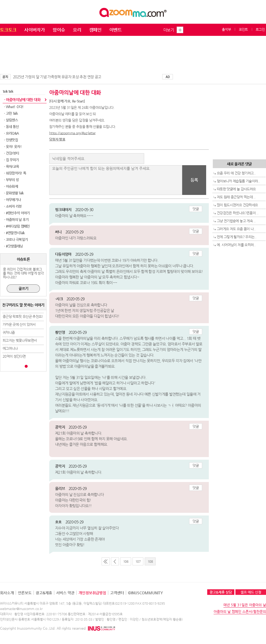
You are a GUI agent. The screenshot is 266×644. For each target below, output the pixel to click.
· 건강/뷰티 (11, 153)
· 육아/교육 (11, 166)
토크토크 (8, 30)
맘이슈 (59, 30)
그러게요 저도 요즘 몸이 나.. (236, 229)
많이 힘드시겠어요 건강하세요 (237, 205)
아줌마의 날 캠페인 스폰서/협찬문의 (240, 611)
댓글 (196, 209)
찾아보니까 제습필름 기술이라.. (238, 181)
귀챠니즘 (9, 332)
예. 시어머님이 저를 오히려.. (236, 245)
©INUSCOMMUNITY (145, 593)
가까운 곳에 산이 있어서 (19, 324)
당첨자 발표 (57, 139)
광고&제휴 (44, 593)
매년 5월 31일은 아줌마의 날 (245, 605)
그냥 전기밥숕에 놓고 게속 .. (236, 221)
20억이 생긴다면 (14, 356)
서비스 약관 (65, 593)
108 (150, 561)
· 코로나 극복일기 (16, 239)
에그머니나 (10, 348)
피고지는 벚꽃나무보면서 (20, 340)
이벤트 (115, 30)
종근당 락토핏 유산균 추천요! (23, 316)
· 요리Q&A (11, 133)
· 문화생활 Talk (14, 193)
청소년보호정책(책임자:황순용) (162, 619)
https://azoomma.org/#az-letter (72, 133)
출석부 (226, 29)
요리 (77, 30)
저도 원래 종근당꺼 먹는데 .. (236, 197)
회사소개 (7, 593)
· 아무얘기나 (12, 200)
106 (126, 561)
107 (138, 561)
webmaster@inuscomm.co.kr (21, 609)
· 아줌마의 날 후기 (16, 219)
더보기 (169, 30)
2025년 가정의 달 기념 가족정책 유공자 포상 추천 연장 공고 (57, 77)
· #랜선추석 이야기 (17, 213)
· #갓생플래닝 (13, 246)
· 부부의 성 (11, 180)
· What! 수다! (14, 107)
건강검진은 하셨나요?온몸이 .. (238, 213)
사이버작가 (34, 30)
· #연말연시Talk (14, 233)
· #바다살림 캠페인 (17, 226)
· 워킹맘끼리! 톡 (15, 173)
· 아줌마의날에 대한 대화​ (22, 100)
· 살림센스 (11, 120)
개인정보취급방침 (92, 593)
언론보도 (25, 593)
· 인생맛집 (11, 140)
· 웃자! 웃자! (13, 146)
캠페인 (95, 30)
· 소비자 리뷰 (13, 206)
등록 (194, 180)
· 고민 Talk (11, 113)
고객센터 (117, 593)
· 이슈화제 (11, 186)
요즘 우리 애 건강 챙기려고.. (236, 173)
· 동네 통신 (11, 127)
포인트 (243, 29)
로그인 (260, 29)
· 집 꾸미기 (11, 160)
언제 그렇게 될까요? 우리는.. (236, 237)
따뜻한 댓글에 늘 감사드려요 (236, 189)
